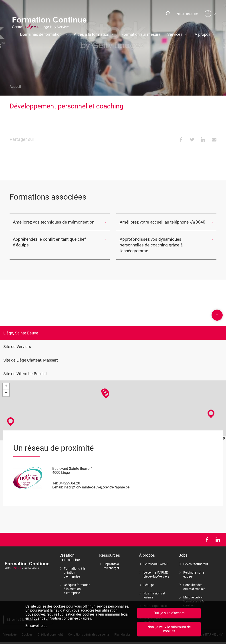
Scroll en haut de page (217, 309)
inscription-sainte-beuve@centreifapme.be (97, 481)
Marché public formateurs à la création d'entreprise (194, 598)
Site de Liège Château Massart (31, 354)
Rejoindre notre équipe (194, 569)
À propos (203, 34)
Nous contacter (187, 14)
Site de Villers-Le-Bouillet (25, 368)
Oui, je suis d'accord (169, 613)
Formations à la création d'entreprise (75, 567)
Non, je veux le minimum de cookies (169, 629)
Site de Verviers (17, 341)
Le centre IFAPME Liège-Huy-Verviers (156, 569)
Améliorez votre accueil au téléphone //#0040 (155, 222)
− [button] (6, 387)
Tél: (55, 477)
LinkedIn (218, 534)
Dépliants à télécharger (111, 560)
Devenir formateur (196, 558)
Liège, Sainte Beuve (21, 327)
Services (175, 34)
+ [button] (6, 381)
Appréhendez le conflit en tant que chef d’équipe (50, 239)
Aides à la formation (92, 34)
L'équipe (149, 579)
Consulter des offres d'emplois (194, 581)
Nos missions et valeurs (154, 590)
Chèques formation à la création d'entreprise (77, 583)
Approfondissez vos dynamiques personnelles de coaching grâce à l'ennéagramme (158, 242)
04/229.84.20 (69, 477)
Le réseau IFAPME (156, 558)
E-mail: (58, 481)
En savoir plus (36, 626)
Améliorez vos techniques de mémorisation (47, 222)
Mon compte (210, 14)
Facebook (207, 534)
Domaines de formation (41, 34)
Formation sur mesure (141, 34)
